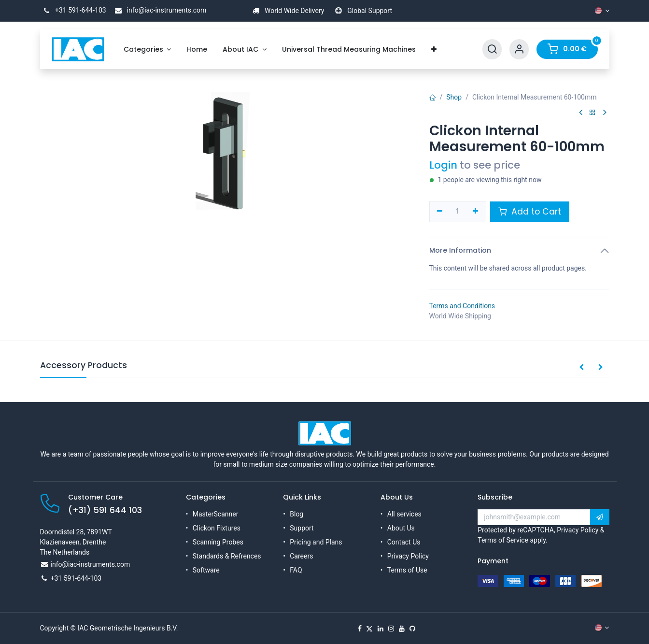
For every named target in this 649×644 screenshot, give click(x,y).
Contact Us (404, 542)
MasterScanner (216, 514)
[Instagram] (391, 629)
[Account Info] (519, 50)
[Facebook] (360, 629)
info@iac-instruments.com (159, 10)
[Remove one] (440, 212)
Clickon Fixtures (217, 528)
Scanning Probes (218, 542)
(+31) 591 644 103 (105, 510)
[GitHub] (412, 629)
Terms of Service (503, 540)
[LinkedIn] (381, 629)
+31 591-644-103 (73, 10)
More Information (460, 250)
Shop (454, 97)
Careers (301, 556)
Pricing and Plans (316, 542)
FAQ (296, 570)
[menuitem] (148, 50)
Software (206, 570)
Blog (296, 514)
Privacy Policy (408, 556)
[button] (581, 368)
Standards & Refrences (227, 556)
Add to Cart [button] (530, 212)
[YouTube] (402, 629)
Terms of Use (407, 570)
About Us (401, 528)
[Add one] (475, 212)
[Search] (492, 50)
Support (302, 528)
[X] (369, 629)
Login (443, 165)
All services (404, 514)
